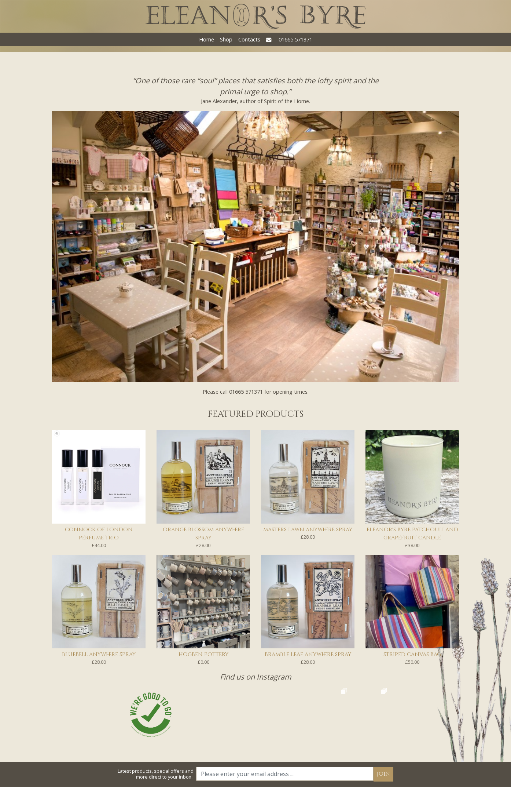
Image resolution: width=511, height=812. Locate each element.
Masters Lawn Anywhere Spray (308, 530)
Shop (226, 39)
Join (383, 800)
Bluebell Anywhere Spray (99, 654)
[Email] (285, 800)
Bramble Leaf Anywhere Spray (308, 654)
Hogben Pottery (203, 654)
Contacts (249, 39)
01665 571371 (295, 39)
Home (207, 39)
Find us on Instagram (256, 677)
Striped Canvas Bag (412, 654)
